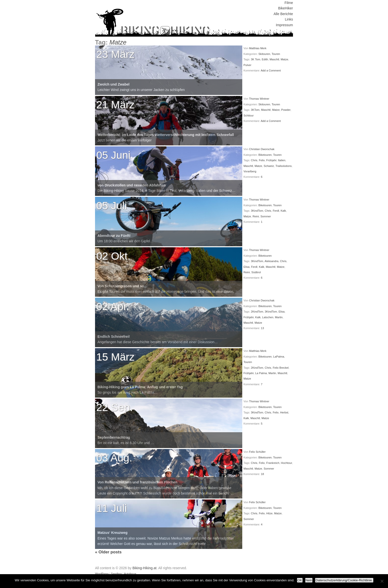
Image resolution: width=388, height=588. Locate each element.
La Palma (261, 373)
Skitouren (264, 54)
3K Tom (256, 59)
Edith (265, 59)
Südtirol (256, 272)
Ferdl (276, 211)
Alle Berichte (283, 14)
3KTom (255, 110)
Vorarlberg (250, 171)
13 (262, 328)
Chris (254, 160)
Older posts (108, 552)
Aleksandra (271, 261)
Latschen (268, 317)
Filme (289, 3)
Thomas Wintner (259, 99)
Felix (262, 160)
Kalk (283, 211)
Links (289, 19)
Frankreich (273, 463)
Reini (256, 216)
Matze (284, 59)
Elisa (246, 267)
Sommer (266, 216)
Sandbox (116, 574)
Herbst (284, 412)
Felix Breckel (281, 368)
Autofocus (130, 574)
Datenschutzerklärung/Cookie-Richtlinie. (344, 580)
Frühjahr (271, 160)
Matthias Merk (258, 48)
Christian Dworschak (262, 149)
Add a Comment (271, 70)
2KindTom (257, 312)
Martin (279, 317)
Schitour (249, 115)
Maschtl (275, 59)
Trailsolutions (284, 166)
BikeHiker (286, 8)
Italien (282, 160)
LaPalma (279, 357)
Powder (286, 110)
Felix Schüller (257, 452)
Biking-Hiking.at (144, 568)
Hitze (269, 513)
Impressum (284, 25)
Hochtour (286, 463)
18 (262, 474)
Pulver (247, 65)
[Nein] (382, 581)
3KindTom (257, 211)
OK (300, 580)
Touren (276, 54)
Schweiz (269, 166)
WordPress (102, 574)
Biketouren (265, 155)
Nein (309, 580)
